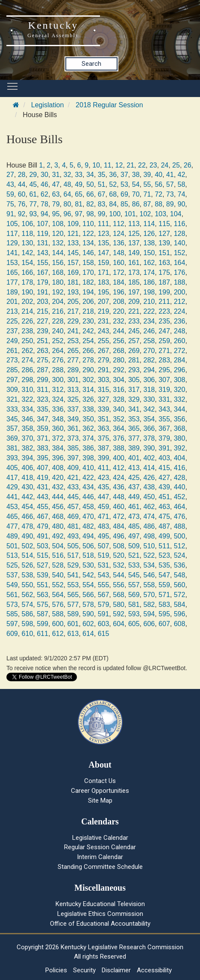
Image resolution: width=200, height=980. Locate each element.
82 (90, 204)
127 (164, 234)
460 (119, 507)
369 (12, 438)
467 (43, 516)
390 (149, 448)
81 (79, 204)
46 (44, 184)
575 (43, 605)
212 (180, 302)
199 (164, 292)
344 (180, 409)
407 (43, 468)
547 (164, 575)
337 (73, 409)
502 (28, 546)
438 (149, 487)
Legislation (48, 105)
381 (12, 448)
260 (180, 341)
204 (58, 302)
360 (58, 428)
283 (164, 360)
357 (12, 428)
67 (102, 194)
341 (134, 409)
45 (33, 184)
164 (180, 263)
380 (180, 438)
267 (104, 351)
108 (58, 224)
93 (33, 214)
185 (134, 282)
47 (56, 184)
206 (88, 302)
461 (134, 507)
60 (22, 194)
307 (164, 380)
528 (58, 565)
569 (134, 595)
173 (134, 272)
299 (43, 380)
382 (28, 448)
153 (12, 263)
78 (44, 204)
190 (28, 292)
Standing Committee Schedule (100, 867)
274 (28, 360)
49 (79, 184)
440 (180, 487)
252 (58, 341)
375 (104, 438)
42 (182, 175)
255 (104, 341)
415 (164, 468)
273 (12, 360)
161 (134, 263)
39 (147, 175)
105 (12, 224)
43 (10, 184)
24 (165, 165)
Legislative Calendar (100, 838)
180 (58, 282)
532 (119, 565)
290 (88, 370)
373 (73, 438)
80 (68, 204)
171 (104, 272)
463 (164, 507)
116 (180, 224)
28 (22, 175)
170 (88, 272)
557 (134, 585)
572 (180, 595)
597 (12, 624)
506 (88, 546)
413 (134, 468)
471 (104, 516)
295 (164, 370)
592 (119, 614)
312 (58, 390)
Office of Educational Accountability (100, 924)
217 (73, 311)
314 (88, 390)
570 (149, 595)
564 (58, 595)
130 (28, 243)
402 (149, 458)
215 (43, 311)
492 (58, 536)
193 (73, 292)
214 (28, 311)
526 (28, 565)
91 (10, 214)
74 (182, 194)
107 (43, 224)
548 (180, 575)
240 (58, 331)
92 (22, 214)
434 (88, 487)
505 (73, 546)
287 (43, 370)
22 (142, 165)
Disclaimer (116, 970)
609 (12, 634)
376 (119, 438)
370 (28, 438)
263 (43, 351)
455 (43, 507)
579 (104, 605)
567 (104, 595)
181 (73, 282)
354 (149, 419)
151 (164, 253)
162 (149, 263)
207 (104, 302)
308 (180, 380)
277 (73, 360)
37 (124, 175)
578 (88, 605)
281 (134, 360)
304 (119, 380)
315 (104, 390)
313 (73, 390)
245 (134, 331)
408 (58, 468)
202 (28, 302)
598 (28, 624)
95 (56, 214)
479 (43, 526)
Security (84, 970)
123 (104, 234)
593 (134, 614)
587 (43, 614)
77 (33, 204)
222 (149, 311)
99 (102, 214)
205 (73, 302)
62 (44, 194)
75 (10, 204)
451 (164, 497)
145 (73, 253)
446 (88, 497)
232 (119, 321)
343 (164, 409)
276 (58, 360)
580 (119, 605)
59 (10, 194)
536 (180, 565)
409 (73, 468)
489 (12, 536)
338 (88, 409)
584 (180, 605)
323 (43, 399)
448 (119, 497)
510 (149, 546)
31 (56, 175)
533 (134, 565)
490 (28, 536)
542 (88, 575)
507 (104, 546)
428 (180, 478)
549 (12, 585)
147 (104, 253)
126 (149, 234)
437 (134, 487)
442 (28, 497)
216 (58, 311)
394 (28, 458)
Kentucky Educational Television (100, 904)
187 (164, 282)
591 (104, 614)
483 (104, 526)
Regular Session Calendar (100, 847)
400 (119, 458)
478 (28, 526)
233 (134, 321)
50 (90, 184)
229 (73, 321)
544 (119, 575)
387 (104, 448)
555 (104, 585)
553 (73, 585)
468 (58, 516)
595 (164, 614)
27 (10, 175)
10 (96, 165)
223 (164, 311)
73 (170, 194)
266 (88, 351)
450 (149, 497)
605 (134, 624)
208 (119, 302)
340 (119, 409)
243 (104, 331)
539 (43, 575)
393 (12, 458)
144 (58, 253)
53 (124, 184)
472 (119, 516)
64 (68, 194)
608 (180, 624)
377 (134, 438)
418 (28, 478)
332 (180, 399)
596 (180, 614)
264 (58, 351)
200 (180, 292)
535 (164, 565)
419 (43, 478)
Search (91, 64)
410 (88, 468)
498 (149, 536)
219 (104, 311)
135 (104, 243)
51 (102, 184)
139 (164, 243)
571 (164, 595)
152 (180, 253)
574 (28, 605)
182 (88, 282)
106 (28, 224)
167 (43, 272)
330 (149, 399)
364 (119, 428)
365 (134, 428)
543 (104, 575)
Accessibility (154, 970)
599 (43, 624)
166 (28, 272)
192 (58, 292)
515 (43, 555)
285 (12, 370)
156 (58, 263)
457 (73, 507)
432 (58, 487)
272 (180, 351)
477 (12, 526)
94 (44, 214)
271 (164, 351)
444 (58, 497)
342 (149, 409)
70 (136, 194)
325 (73, 399)
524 (180, 555)
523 (164, 555)
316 (119, 390)
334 (28, 409)
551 (43, 585)
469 (73, 516)
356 (180, 419)
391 (164, 448)
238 (28, 331)
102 (146, 214)
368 (180, 428)
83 (102, 204)
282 (149, 360)
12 (119, 165)
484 (119, 526)
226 (28, 321)
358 (28, 428)
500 (180, 536)
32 (68, 175)
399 (104, 458)
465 (12, 516)
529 (73, 565)
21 (130, 165)
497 (134, 536)
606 (149, 624)
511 (164, 546)
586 (28, 614)
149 (134, 253)
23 (153, 165)
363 (104, 428)
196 (119, 292)
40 (159, 175)
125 (134, 234)
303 (104, 380)
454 (28, 507)
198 (149, 292)
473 (134, 516)
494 (88, 536)
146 (88, 253)
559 (164, 585)
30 (44, 175)
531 (104, 565)
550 (28, 585)
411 (104, 468)
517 (73, 555)
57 (170, 184)
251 (43, 341)
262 (28, 351)
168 (58, 272)
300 (58, 380)
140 (180, 243)
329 (134, 399)
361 (73, 428)
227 (43, 321)
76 (22, 204)
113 (134, 224)
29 (33, 175)
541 (73, 575)
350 (88, 419)
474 (149, 516)
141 (12, 253)
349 (73, 419)
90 (182, 204)
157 (73, 263)
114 (149, 224)
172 (119, 272)
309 (12, 390)
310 (28, 390)
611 (43, 634)
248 (180, 331)
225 (12, 321)
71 (147, 194)
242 (88, 331)
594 (149, 614)
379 (164, 438)
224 (180, 311)
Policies (56, 970)
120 (58, 234)
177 (12, 282)
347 (43, 419)
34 (90, 175)
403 (164, 458)
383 (43, 448)
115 (164, 224)
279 (104, 360)
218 (88, 311)
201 (12, 302)
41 (170, 175)
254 (88, 341)
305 (134, 380)
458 (88, 507)
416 (180, 468)
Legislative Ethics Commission (100, 914)
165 (12, 272)
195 (104, 292)
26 (188, 165)
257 (134, 341)
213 (12, 311)
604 (119, 624)
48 (68, 184)
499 (164, 536)
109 (73, 224)
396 (58, 458)
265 (73, 351)
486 (149, 526)
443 (43, 497)
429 (12, 487)
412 (119, 468)
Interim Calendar (100, 857)
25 (176, 165)
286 (28, 370)
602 (88, 624)
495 (104, 536)
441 (12, 497)
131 (43, 243)
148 (119, 253)
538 (28, 575)
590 (88, 614)
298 (28, 380)
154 (28, 263)
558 (149, 585)
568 (119, 595)
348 (58, 419)
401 (134, 458)
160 (119, 263)
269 (134, 351)
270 (149, 351)
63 (56, 194)
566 (88, 595)
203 (43, 302)
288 (58, 370)
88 (159, 204)
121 (73, 234)
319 (164, 390)
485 (134, 526)
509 (134, 546)
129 (12, 243)
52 (113, 184)
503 (43, 546)
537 (12, 575)
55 (147, 184)
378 (149, 438)
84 (113, 204)
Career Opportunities (100, 791)
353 (134, 419)
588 (58, 614)
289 (73, 370)
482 (88, 526)
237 (12, 331)
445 (73, 497)
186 (149, 282)
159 (104, 263)
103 (160, 214)
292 (119, 370)
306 (149, 380)
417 (12, 478)
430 (28, 487)
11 (108, 165)
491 (43, 536)
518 (88, 555)
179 (43, 282)
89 (170, 204)
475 (164, 516)
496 (119, 536)
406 (28, 468)
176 (180, 272)
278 (88, 360)
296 (180, 370)
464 (180, 507)
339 (104, 409)
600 (58, 624)
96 (68, 214)
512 (180, 546)
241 (73, 331)
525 (12, 565)
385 (73, 448)
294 (149, 370)
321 (12, 399)
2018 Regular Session (109, 105)
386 (88, 448)
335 (43, 409)
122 (88, 234)
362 (88, 428)
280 (119, 360)
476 (180, 516)
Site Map (100, 800)
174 (149, 272)
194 (88, 292)
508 (119, 546)
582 (149, 605)
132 (58, 243)
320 (180, 390)
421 (73, 478)
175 (164, 272)
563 (43, 595)
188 (180, 282)
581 (134, 605)
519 (104, 555)
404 (180, 458)
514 (28, 555)
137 (134, 243)
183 (104, 282)
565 (73, 595)
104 (176, 214)
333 (12, 409)
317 (134, 390)
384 (58, 448)
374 (88, 438)
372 (58, 438)
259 (164, 341)
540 (58, 575)
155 (43, 263)
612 (58, 634)
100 (115, 214)
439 (164, 487)
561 (12, 595)
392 (180, 448)
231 (104, 321)
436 (119, 487)
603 (104, 624)
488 (180, 526)
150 (149, 253)
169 (73, 272)
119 (43, 234)
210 (149, 302)
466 (28, 516)
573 (12, 605)
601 (73, 624)
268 (119, 351)
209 (134, 302)
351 (104, 419)
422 (88, 478)
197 (134, 292)
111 (104, 224)
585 (12, 614)
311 (43, 390)
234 (149, 321)
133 (73, 243)
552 (58, 585)
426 (149, 478)
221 (134, 311)
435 (104, 487)
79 (56, 204)
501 (12, 546)
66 (90, 194)
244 (119, 331)
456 (58, 507)
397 (73, 458)
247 (164, 331)
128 (180, 234)
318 (149, 390)
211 (164, 302)
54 (136, 184)
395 (43, 458)
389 (134, 448)
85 (124, 204)
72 (159, 194)
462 (149, 507)
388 (119, 448)
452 (180, 497)
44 (22, 184)
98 (90, 214)
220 (119, 311)
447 (104, 497)
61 (33, 194)
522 (149, 555)
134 (88, 243)
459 (104, 507)
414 (149, 468)
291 (104, 370)
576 (58, 605)
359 (43, 428)
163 (164, 263)
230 (88, 321)
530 (88, 565)
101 (130, 214)
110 (88, 224)
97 (79, 214)
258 (149, 341)
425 (134, 478)
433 (73, 487)
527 (43, 565)
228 (58, 321)
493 (73, 536)
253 (73, 341)
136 (119, 243)
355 (164, 419)
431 (43, 487)
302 (88, 380)
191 (43, 292)
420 (58, 478)
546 (149, 575)
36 (113, 175)
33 (79, 175)
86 (136, 204)
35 (102, 175)
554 (88, 585)
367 (164, 428)
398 (88, 458)
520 (119, 555)
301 (73, 380)
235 (164, 321)
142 (28, 253)
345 (12, 419)
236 (180, 321)
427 (164, 478)
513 (12, 555)
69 (124, 194)
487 (164, 526)
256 (119, 341)
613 (73, 634)
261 (12, 351)
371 (43, 438)
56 (159, 184)
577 (73, 605)
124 (119, 234)
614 (88, 634)
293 (134, 370)
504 (58, 546)
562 (28, 595)
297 (12, 380)
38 (136, 175)
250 (28, 341)
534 (149, 565)
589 (73, 614)
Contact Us (100, 781)
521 (134, 555)
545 (134, 575)
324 (58, 399)
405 (12, 468)
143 (43, 253)
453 (12, 507)
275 (43, 360)
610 (28, 634)
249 (12, 341)
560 (180, 585)
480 (58, 526)
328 (119, 399)
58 (182, 184)
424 (119, 478)
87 (147, 204)
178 (28, 282)
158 (88, 263)
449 (134, 497)
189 (12, 292)
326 (88, 399)
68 (113, 194)
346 (28, 419)
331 (164, 399)
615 (104, 634)
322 (28, 399)
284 (180, 360)
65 (79, 194)
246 (149, 331)
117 (12, 234)
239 (43, 331)
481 (73, 526)
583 (164, 605)
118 (28, 234)
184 (119, 282)
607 (164, 624)
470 (88, 516)
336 (58, 409)
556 (119, 585)
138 (149, 243)
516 (58, 555)
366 (149, 428)
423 (104, 478)
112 (119, 224)
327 (104, 399)
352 (119, 419)
